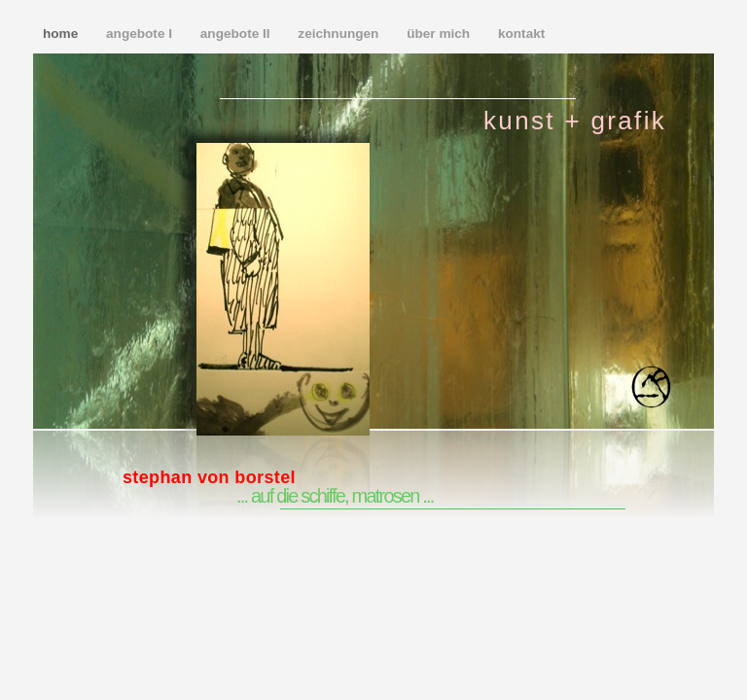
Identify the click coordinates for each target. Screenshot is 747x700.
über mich (440, 34)
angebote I (141, 34)
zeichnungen (340, 34)
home (62, 34)
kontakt (521, 34)
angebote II (237, 34)
